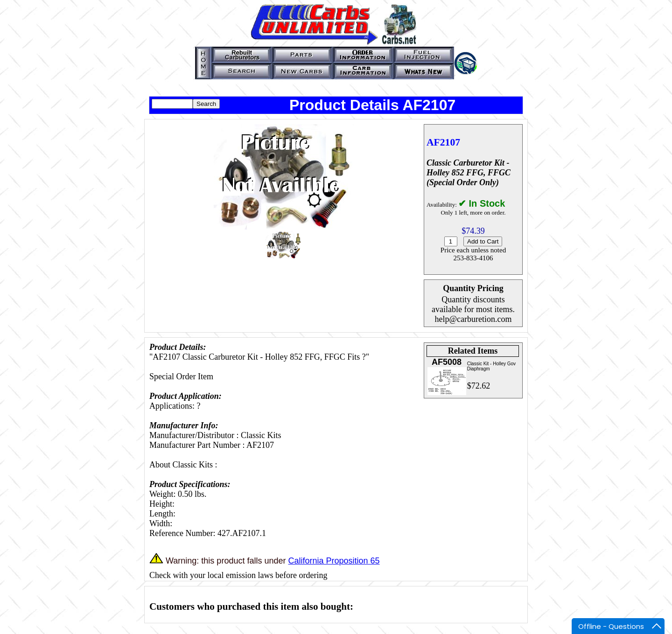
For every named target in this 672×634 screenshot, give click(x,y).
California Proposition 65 (334, 561)
